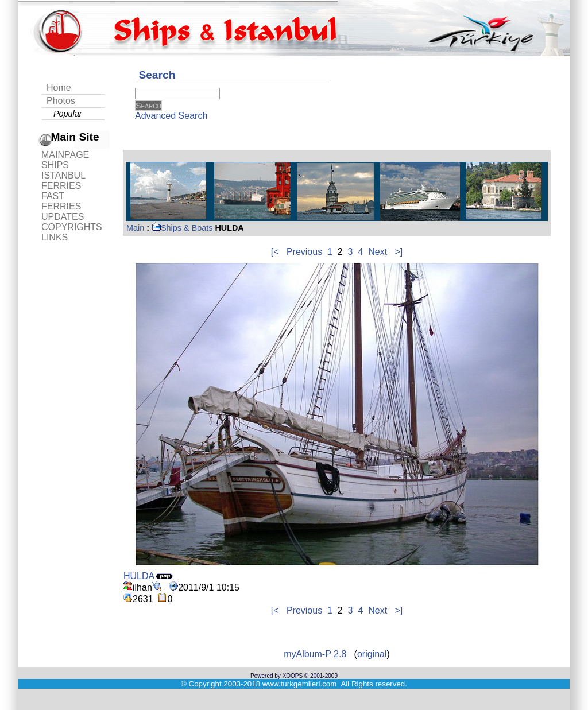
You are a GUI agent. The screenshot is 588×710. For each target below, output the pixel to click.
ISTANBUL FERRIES (63, 181)
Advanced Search (171, 116)
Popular (68, 114)
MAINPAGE (65, 155)
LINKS (55, 237)
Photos (61, 101)
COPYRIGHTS (72, 227)
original (372, 654)
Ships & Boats (182, 228)
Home (59, 88)
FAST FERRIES (61, 201)
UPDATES (63, 217)
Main (135, 228)
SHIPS (55, 165)
